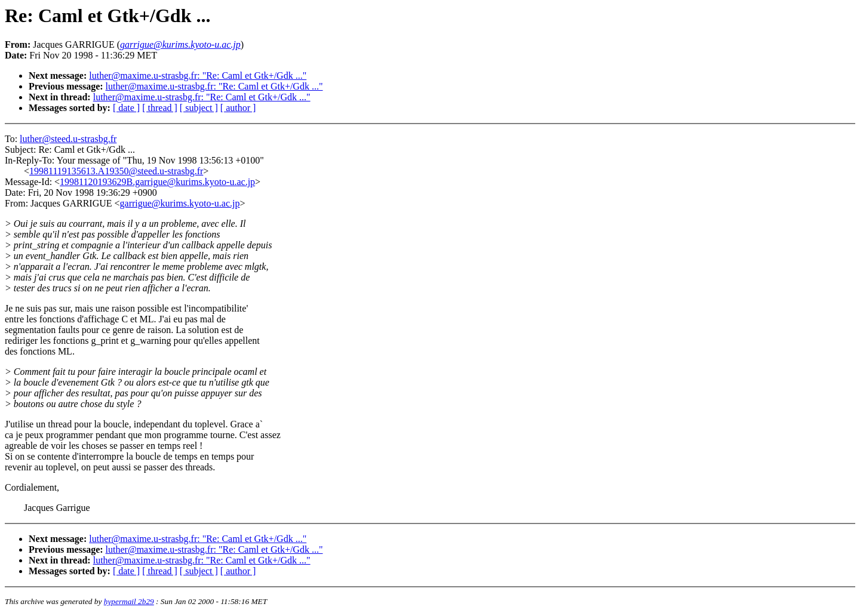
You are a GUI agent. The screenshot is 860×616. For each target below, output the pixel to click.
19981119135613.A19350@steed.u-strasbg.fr (116, 171)
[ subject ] (199, 108)
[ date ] (126, 108)
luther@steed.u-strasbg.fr (68, 139)
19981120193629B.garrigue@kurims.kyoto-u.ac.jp (157, 182)
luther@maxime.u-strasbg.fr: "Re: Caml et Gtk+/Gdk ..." (198, 76)
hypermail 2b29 (129, 601)
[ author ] (238, 108)
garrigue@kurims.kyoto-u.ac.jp (180, 203)
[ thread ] (160, 108)
